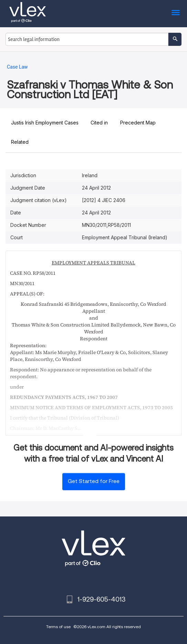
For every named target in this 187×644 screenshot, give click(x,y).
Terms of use (58, 627)
